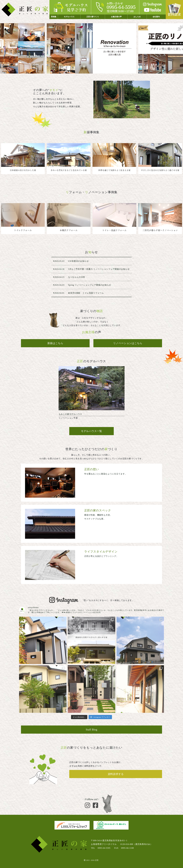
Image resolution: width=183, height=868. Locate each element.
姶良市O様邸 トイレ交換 (23, 219)
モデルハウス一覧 (91, 431)
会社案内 (156, 17)
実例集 (54, 17)
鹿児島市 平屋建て (23, 159)
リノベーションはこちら (128, 343)
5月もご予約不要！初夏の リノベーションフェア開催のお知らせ (91, 269)
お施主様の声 (116, 17)
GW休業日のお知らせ (91, 261)
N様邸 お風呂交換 (69, 219)
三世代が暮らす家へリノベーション (160, 219)
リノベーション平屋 (92, 394)
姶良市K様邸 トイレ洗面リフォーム (114, 219)
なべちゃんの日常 (91, 277)
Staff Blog (91, 730)
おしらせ (137, 17)
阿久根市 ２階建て (114, 159)
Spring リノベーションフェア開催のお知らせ (91, 285)
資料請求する (116, 774)
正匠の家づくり (93, 17)
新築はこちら (55, 343)
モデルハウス (69, 17)
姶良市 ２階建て (160, 159)
